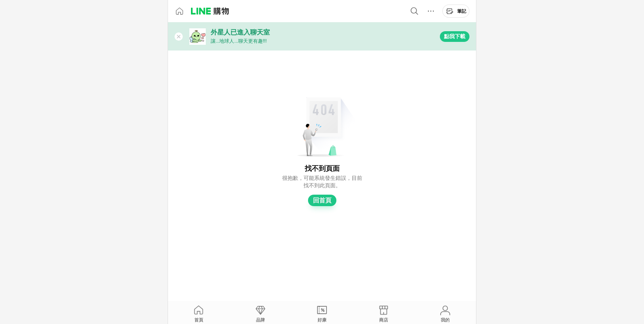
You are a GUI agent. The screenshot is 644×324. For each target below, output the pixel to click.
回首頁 (322, 200)
